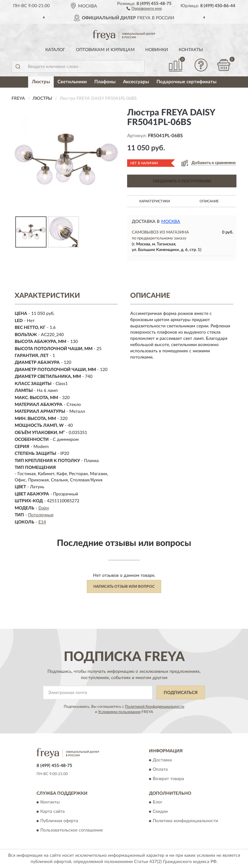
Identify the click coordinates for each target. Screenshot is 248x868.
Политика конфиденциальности (185, 821)
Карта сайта (52, 812)
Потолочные (41, 515)
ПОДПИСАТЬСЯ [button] (181, 693)
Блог (158, 803)
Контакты (191, 50)
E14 (42, 522)
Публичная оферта (59, 821)
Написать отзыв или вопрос (124, 586)
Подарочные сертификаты (186, 82)
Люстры (41, 82)
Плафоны (105, 82)
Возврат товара (168, 779)
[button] (144, 8)
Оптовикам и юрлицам (105, 50)
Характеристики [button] (154, 201)
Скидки (160, 812)
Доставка (162, 760)
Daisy (44, 508)
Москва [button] (171, 222)
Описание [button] (209, 201)
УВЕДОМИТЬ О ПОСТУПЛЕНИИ (182, 181)
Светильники (72, 82)
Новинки (157, 50)
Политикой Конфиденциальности (155, 706)
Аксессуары (136, 82)
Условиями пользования (119, 712)
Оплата (160, 769)
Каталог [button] (55, 50)
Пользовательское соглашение (72, 831)
